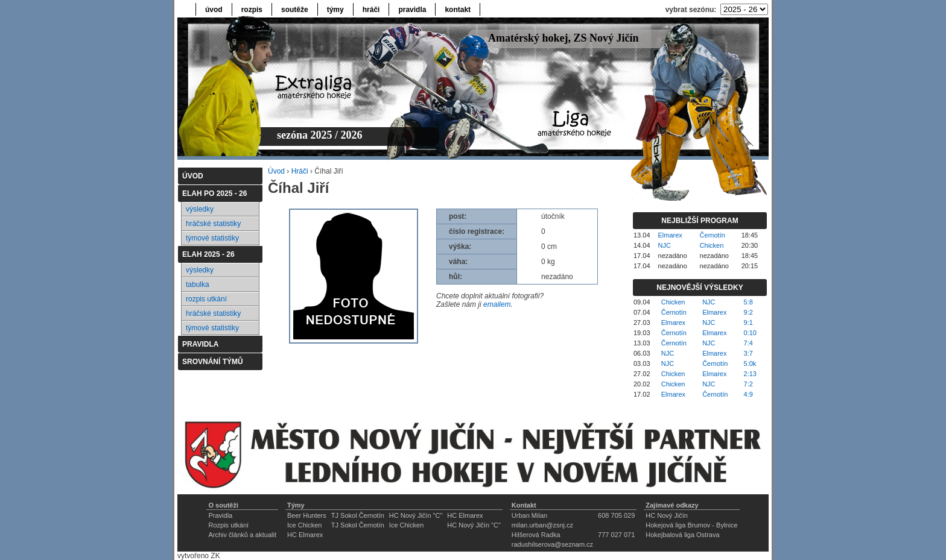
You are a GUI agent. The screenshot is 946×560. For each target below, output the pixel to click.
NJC (665, 245)
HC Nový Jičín (667, 515)
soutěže (295, 10)
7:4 (748, 343)
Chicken (712, 245)
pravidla (412, 10)
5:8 (748, 302)
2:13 (750, 374)
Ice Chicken (304, 525)
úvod (214, 10)
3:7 (748, 353)
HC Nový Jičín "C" (416, 515)
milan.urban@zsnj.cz (542, 525)
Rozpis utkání (228, 525)
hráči (371, 10)
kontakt (458, 10)
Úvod (276, 171)
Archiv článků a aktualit (242, 535)
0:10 (750, 333)
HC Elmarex (465, 515)
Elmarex (670, 235)
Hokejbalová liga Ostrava (682, 535)
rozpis (252, 10)
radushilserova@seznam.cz (552, 544)
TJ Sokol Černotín (358, 515)
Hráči (300, 171)
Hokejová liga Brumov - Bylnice (691, 525)
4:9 (748, 394)
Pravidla (220, 515)
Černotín (713, 235)
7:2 (748, 384)
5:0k (750, 363)
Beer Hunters (307, 515)
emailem (497, 304)
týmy (335, 10)
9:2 (748, 312)
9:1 (748, 322)
